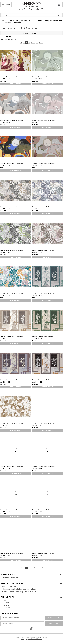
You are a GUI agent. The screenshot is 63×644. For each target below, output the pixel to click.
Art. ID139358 (37, 122)
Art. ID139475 (37, 252)
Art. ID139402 (37, 382)
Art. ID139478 (5, 209)
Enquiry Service (31, 8)
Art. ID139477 (37, 209)
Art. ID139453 (37, 512)
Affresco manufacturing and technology (19, 589)
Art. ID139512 (5, 512)
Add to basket (16, 84)
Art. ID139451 (37, 555)
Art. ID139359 (5, 122)
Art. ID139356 (37, 165)
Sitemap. (39, 639)
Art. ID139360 (37, 79)
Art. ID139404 (37, 339)
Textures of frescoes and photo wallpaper (19, 591)
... (37, 42)
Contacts (6, 608)
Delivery (5, 603)
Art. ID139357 (5, 165)
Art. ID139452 (5, 555)
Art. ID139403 (5, 382)
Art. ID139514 (5, 469)
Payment (6, 600)
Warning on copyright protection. (34, 638)
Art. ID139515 (37, 425)
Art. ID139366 (5, 79)
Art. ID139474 (5, 295)
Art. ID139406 (37, 295)
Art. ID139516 (5, 425)
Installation (6, 605)
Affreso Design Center (11, 578)
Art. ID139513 (37, 469)
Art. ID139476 (5, 252)
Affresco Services (9, 586)
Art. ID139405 (5, 339)
